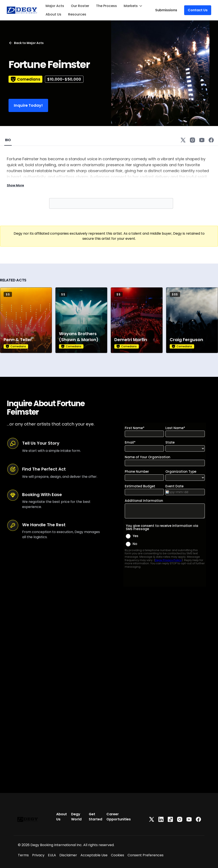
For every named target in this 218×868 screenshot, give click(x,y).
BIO (8, 140)
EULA (52, 855)
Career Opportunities (119, 817)
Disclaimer (68, 855)
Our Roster (80, 6)
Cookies (118, 855)
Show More (15, 185)
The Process (106, 6)
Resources (77, 14)
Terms (23, 855)
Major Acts (55, 6)
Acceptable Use (94, 855)
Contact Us (198, 10)
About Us (53, 14)
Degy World (76, 817)
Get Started (95, 817)
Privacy (38, 855)
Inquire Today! (28, 105)
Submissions (166, 10)
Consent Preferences (146, 855)
